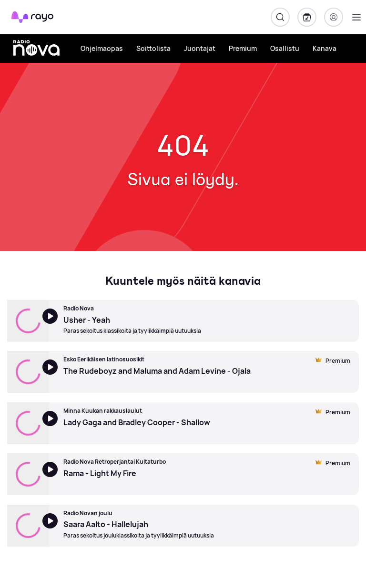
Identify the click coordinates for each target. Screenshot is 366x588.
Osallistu (285, 48)
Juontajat (200, 48)
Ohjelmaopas (102, 48)
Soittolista (153, 48)
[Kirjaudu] (334, 17)
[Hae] (280, 17)
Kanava (325, 48)
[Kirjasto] (307, 17)
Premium (243, 48)
